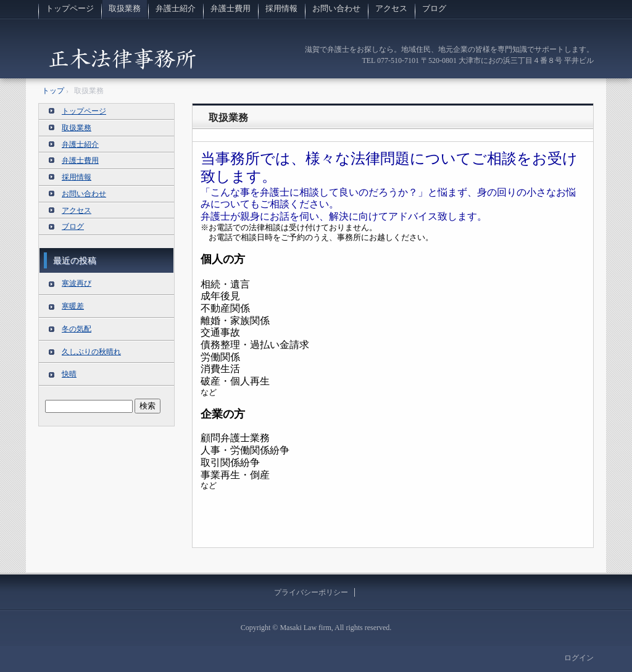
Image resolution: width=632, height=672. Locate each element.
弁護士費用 (231, 8)
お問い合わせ (336, 8)
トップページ (70, 8)
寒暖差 (73, 306)
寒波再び (77, 283)
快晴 (69, 374)
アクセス (391, 8)
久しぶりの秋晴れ (91, 352)
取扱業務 (125, 8)
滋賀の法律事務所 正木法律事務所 (122, 58)
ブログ (434, 8)
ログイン (579, 658)
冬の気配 (77, 329)
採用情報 (281, 8)
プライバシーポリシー (311, 592)
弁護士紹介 (176, 8)
